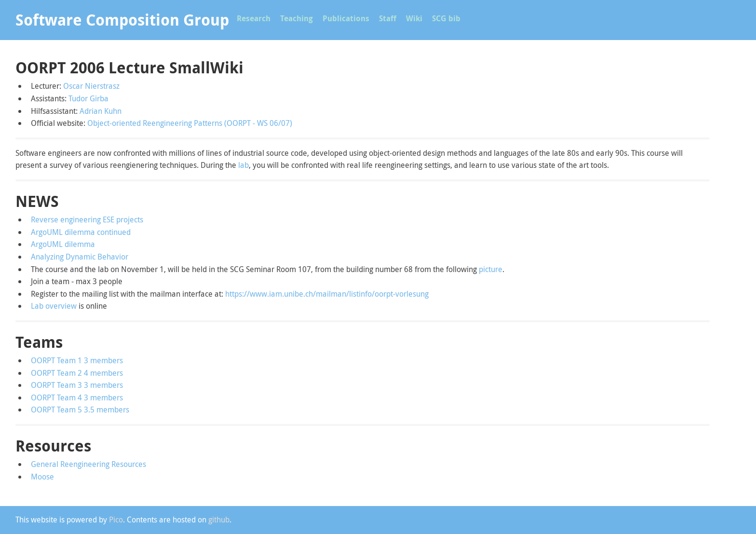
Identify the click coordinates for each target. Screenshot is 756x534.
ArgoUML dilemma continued (81, 232)
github (219, 520)
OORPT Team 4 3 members (77, 397)
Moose (42, 477)
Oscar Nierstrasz (91, 86)
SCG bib (446, 18)
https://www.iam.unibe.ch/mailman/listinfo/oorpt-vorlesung (327, 294)
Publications (346, 18)
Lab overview (54, 306)
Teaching (297, 18)
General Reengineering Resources (88, 464)
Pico (116, 520)
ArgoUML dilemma (63, 244)
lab (243, 165)
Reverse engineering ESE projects (87, 219)
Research (254, 18)
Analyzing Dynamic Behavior (80, 257)
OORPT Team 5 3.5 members (80, 410)
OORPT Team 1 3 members (77, 360)
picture (491, 269)
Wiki (414, 18)
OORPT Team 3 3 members (77, 385)
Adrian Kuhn (101, 111)
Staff (388, 18)
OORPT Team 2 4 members (77, 373)
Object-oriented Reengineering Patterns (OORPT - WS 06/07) (190, 123)
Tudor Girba (88, 98)
